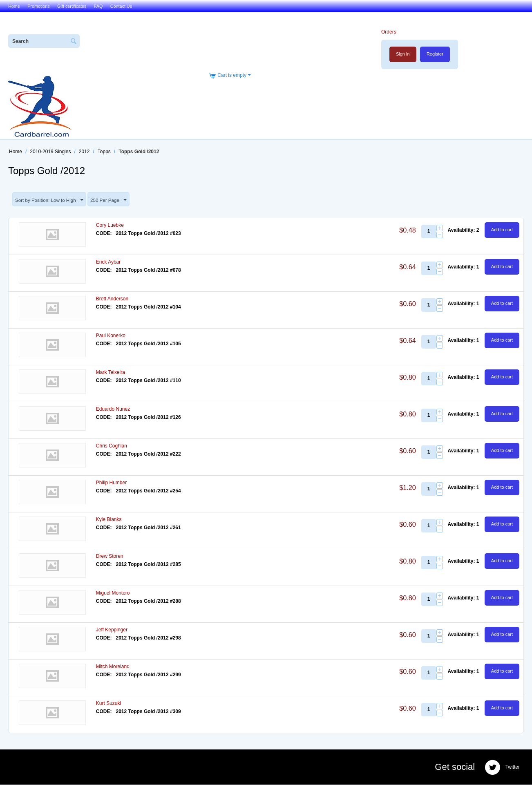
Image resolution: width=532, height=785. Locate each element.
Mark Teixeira (111, 373)
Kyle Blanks (109, 520)
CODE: (104, 234)
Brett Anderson (112, 299)
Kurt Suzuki (108, 704)
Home (14, 6)
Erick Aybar (108, 262)
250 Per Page (111, 200)
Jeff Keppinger (112, 630)
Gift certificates (72, 6)
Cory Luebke (110, 226)
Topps (104, 152)
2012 (84, 152)
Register (435, 54)
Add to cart (502, 230)
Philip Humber (111, 483)
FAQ (98, 6)
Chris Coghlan (112, 446)
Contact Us (121, 6)
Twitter (502, 768)
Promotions (39, 6)
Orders (388, 32)
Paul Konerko (111, 336)
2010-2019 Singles (50, 152)
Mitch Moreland (113, 667)
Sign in (402, 54)
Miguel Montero (113, 593)
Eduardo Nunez (113, 409)
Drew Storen (110, 557)
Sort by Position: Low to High (50, 200)
